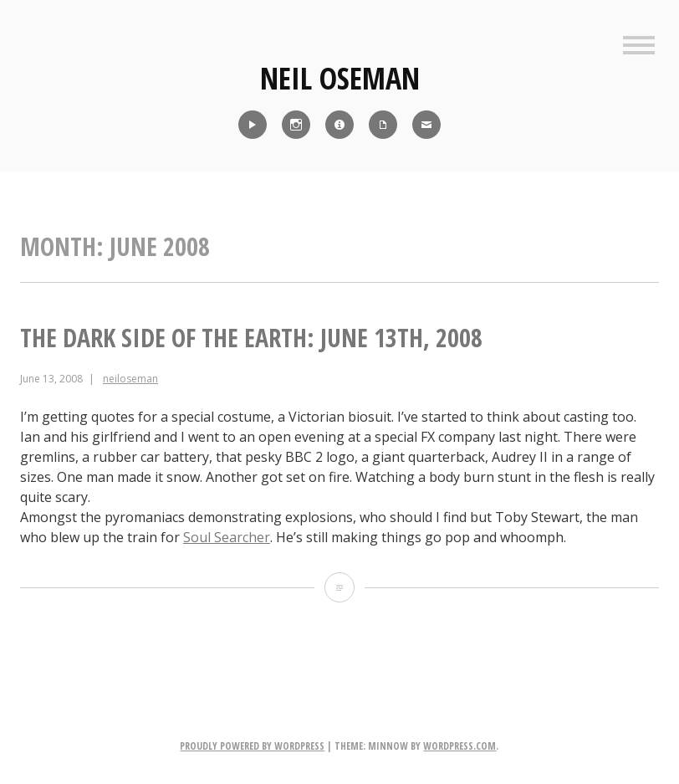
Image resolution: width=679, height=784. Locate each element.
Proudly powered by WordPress (252, 746)
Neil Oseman (340, 78)
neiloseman (130, 379)
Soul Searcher (227, 537)
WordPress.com (459, 746)
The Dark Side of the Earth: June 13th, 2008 (251, 338)
